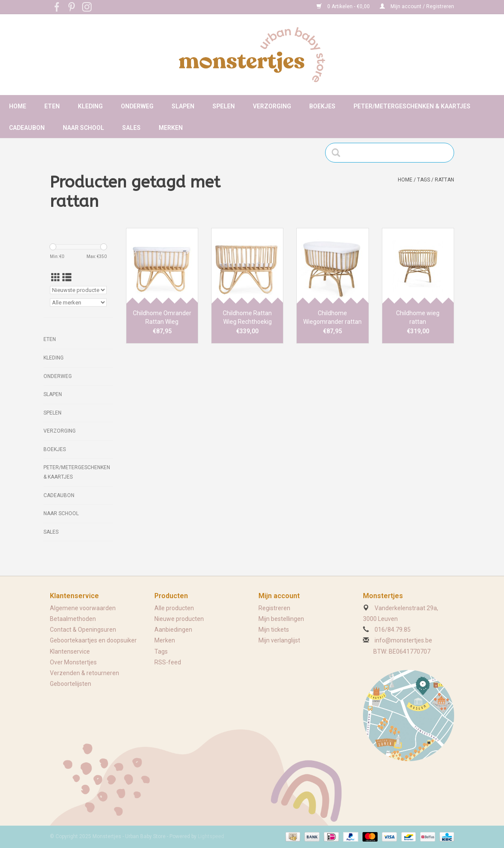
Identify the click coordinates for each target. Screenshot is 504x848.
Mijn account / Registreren (417, 6)
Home (18, 106)
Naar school (83, 128)
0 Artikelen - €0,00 (344, 6)
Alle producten (174, 608)
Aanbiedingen (173, 630)
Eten (52, 106)
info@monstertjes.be (403, 640)
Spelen (224, 106)
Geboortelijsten (71, 684)
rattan (444, 180)
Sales (131, 128)
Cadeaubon (27, 128)
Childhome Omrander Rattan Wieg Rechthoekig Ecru (162, 318)
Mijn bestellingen (281, 619)
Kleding (90, 106)
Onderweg (137, 106)
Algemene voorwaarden (83, 608)
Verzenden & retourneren (85, 673)
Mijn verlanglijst (279, 640)
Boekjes (322, 106)
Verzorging (272, 106)
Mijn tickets (274, 630)
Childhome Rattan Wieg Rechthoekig (247, 317)
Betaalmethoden (73, 619)
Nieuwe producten (179, 619)
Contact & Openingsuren (83, 630)
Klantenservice (70, 651)
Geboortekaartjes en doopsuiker (93, 640)
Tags (424, 180)
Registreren (274, 608)
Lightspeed (211, 836)
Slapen (183, 106)
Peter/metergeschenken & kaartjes (412, 106)
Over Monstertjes (73, 662)
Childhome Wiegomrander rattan (332, 317)
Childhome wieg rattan (418, 317)
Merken (171, 128)
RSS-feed (168, 662)
